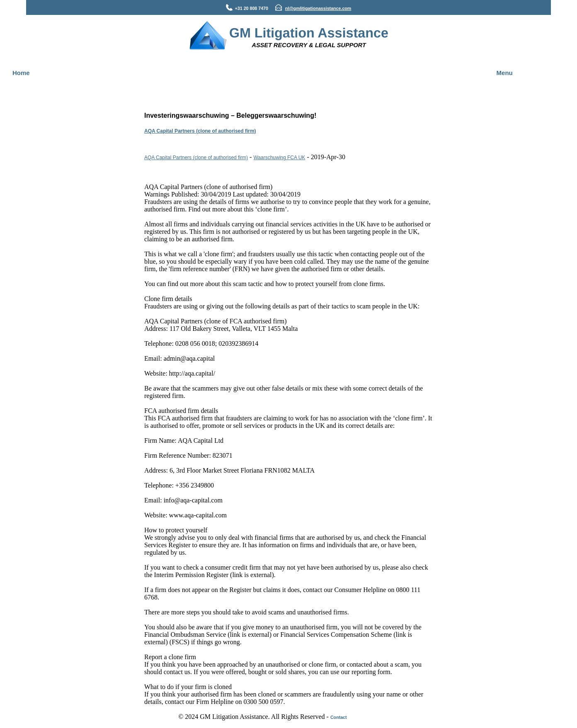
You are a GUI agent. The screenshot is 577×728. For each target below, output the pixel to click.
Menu (505, 73)
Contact (339, 717)
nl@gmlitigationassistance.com (318, 8)
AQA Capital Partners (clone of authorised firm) (200, 131)
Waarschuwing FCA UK (279, 158)
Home (21, 73)
